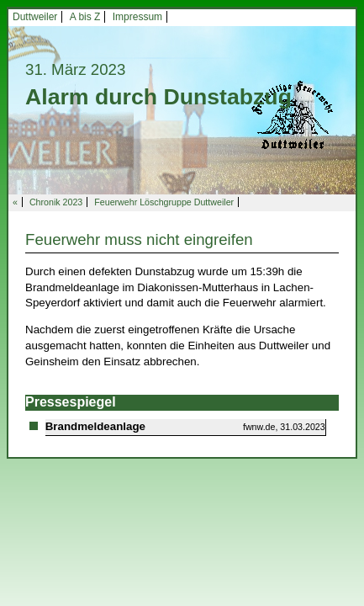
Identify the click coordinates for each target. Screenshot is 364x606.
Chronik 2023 (56, 202)
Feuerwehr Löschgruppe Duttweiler (164, 202)
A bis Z (85, 17)
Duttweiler (35, 17)
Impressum (137, 17)
